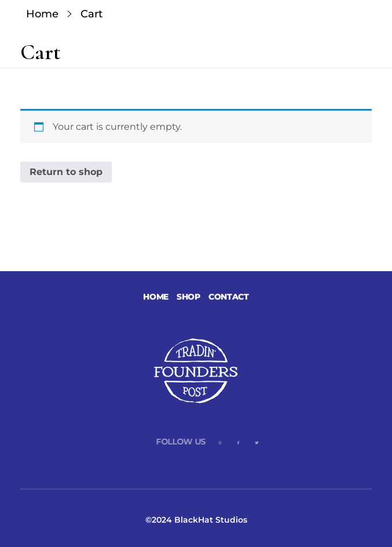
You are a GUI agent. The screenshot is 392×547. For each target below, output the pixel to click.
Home (42, 14)
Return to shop (66, 172)
